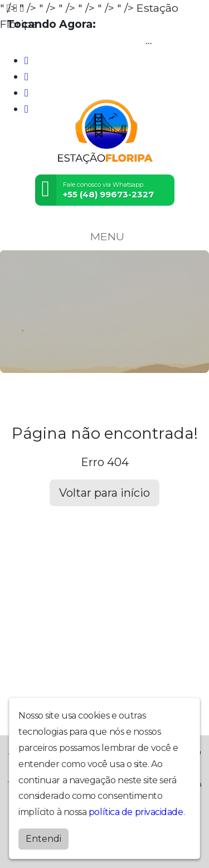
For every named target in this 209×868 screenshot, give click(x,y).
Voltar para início (104, 493)
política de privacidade (136, 812)
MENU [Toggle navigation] (105, 236)
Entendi (43, 839)
